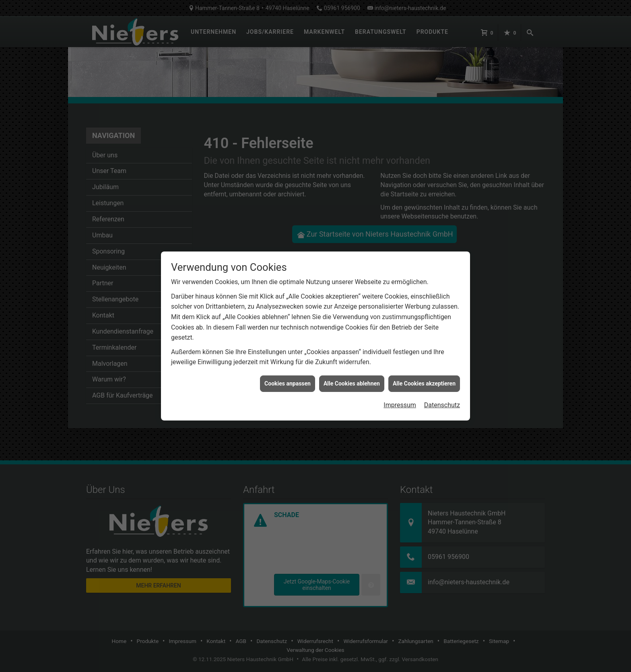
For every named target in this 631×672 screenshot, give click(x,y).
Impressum (400, 391)
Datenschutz (442, 391)
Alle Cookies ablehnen (352, 369)
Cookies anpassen (288, 369)
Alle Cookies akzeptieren (424, 369)
